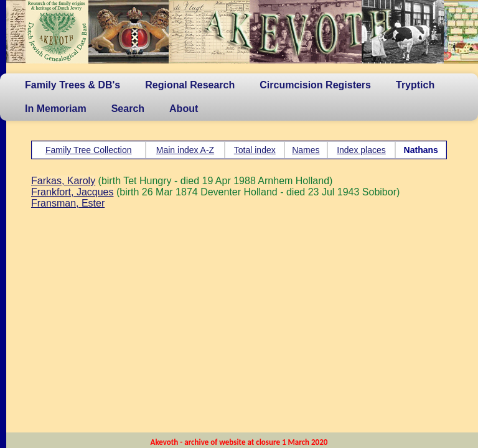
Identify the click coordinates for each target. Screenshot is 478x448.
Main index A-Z (185, 150)
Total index (255, 150)
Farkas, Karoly (63, 181)
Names (306, 150)
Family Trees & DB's (73, 85)
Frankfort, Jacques (73, 192)
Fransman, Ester (68, 203)
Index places (361, 150)
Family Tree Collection (89, 150)
